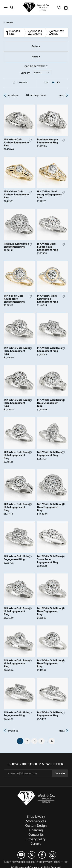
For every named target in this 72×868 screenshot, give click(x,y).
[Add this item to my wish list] (30, 140)
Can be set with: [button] (35, 66)
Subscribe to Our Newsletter (36, 764)
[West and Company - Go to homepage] (36, 799)
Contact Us (36, 835)
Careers (36, 844)
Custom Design (36, 826)
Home (10, 22)
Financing (36, 830)
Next (62, 95)
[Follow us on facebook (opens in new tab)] (42, 855)
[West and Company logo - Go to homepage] (36, 8)
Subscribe (60, 773)
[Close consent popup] (66, 862)
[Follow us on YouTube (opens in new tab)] (21, 855)
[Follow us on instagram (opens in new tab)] (53, 855)
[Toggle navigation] (5, 8)
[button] (12, 8)
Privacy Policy (36, 839)
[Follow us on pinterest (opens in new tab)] (32, 855)
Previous (13, 95)
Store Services (36, 821)
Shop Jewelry (36, 817)
